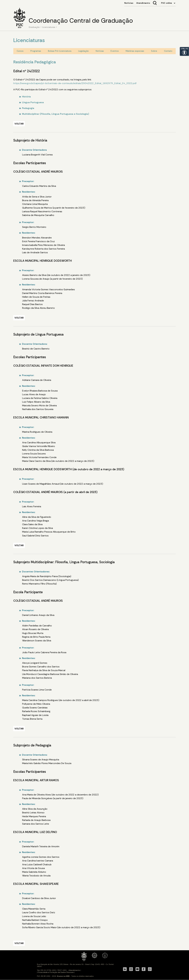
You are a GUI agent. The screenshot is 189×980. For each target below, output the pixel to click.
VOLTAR (19, 124)
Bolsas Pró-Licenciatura (60, 51)
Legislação (83, 51)
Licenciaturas (49, 27)
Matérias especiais (135, 51)
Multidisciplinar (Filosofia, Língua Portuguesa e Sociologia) (56, 114)
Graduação (34, 27)
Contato (168, 51)
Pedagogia (28, 108)
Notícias (100, 51)
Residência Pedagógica (35, 62)
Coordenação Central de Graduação (81, 21)
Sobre (154, 51)
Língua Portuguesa (33, 102)
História (26, 97)
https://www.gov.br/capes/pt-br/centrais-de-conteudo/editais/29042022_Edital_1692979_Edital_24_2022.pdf (75, 83)
